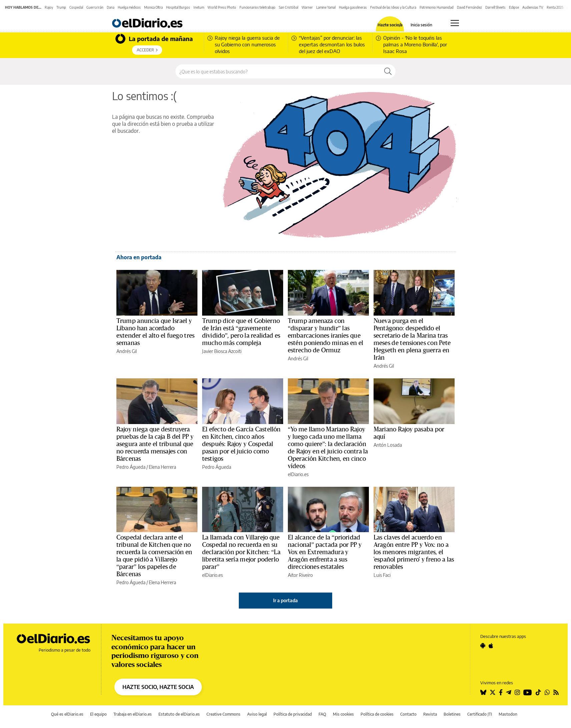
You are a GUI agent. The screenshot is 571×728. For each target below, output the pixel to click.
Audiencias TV (533, 7)
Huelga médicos (129, 7)
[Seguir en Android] (483, 646)
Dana (111, 7)
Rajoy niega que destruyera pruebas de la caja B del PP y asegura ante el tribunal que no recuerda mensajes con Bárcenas (155, 444)
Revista (430, 714)
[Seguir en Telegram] (509, 692)
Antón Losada (388, 445)
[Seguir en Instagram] (517, 692)
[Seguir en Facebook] (501, 692)
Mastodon (508, 714)
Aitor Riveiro (300, 575)
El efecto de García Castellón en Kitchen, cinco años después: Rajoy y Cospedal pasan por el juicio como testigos (241, 444)
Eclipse (514, 7)
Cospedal (76, 7)
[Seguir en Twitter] (493, 692)
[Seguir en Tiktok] (538, 692)
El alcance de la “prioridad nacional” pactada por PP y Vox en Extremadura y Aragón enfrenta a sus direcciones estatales (325, 552)
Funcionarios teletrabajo (257, 7)
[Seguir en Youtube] (528, 692)
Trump (61, 7)
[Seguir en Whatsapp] (547, 692)
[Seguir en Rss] (556, 692)
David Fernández (469, 7)
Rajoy (49, 7)
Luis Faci (382, 575)
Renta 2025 (555, 7)
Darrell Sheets (495, 7)
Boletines (452, 714)
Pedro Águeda (131, 467)
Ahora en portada (139, 257)
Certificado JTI (480, 714)
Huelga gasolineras (353, 7)
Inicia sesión (421, 25)
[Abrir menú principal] (455, 23)
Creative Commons (223, 714)
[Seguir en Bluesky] (483, 692)
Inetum (199, 7)
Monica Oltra (153, 7)
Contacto (408, 714)
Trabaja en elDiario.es (133, 714)
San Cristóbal (289, 7)
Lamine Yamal (326, 7)
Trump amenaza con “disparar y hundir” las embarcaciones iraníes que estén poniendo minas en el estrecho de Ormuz (326, 336)
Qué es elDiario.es (67, 714)
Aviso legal (257, 714)
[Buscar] (388, 71)
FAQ (322, 714)
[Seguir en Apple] (491, 646)
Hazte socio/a (390, 25)
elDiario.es (298, 474)
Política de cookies (377, 714)
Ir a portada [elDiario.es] (285, 600)
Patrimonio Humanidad (437, 7)
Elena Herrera (162, 467)
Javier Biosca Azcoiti (222, 351)
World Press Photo (222, 7)
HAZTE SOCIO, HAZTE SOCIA (158, 687)
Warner (307, 7)
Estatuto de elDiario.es (179, 714)
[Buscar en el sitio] (278, 71)
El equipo (98, 714)
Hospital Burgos (178, 7)
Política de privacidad (293, 714)
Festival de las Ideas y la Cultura (393, 7)
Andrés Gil (127, 351)
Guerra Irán (95, 7)
